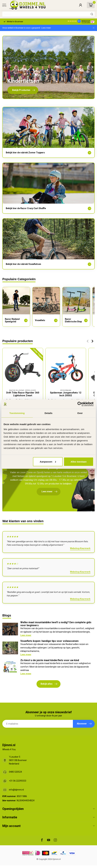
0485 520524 (15, 772)
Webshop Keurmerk (80, 548)
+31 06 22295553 (18, 781)
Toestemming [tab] (17, 413)
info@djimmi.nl (16, 790)
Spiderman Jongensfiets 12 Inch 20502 (66, 394)
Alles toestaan (79, 461)
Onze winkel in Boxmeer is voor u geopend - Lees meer (27, 28)
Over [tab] (80, 413)
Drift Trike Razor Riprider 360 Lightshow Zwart (23, 394)
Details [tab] (49, 413)
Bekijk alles (49, 684)
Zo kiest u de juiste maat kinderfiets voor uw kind (50, 660)
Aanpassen (48, 461)
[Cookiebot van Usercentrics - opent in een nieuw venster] (80, 404)
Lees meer (26, 635)
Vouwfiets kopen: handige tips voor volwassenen (49, 641)
